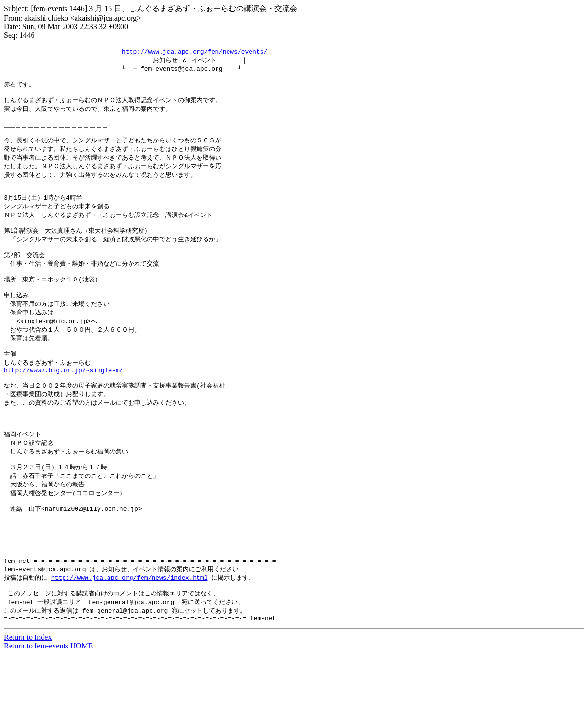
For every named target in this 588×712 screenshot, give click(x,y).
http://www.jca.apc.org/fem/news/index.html (130, 631)
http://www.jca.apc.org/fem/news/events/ (195, 52)
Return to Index (28, 695)
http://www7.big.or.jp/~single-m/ (64, 400)
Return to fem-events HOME (48, 704)
